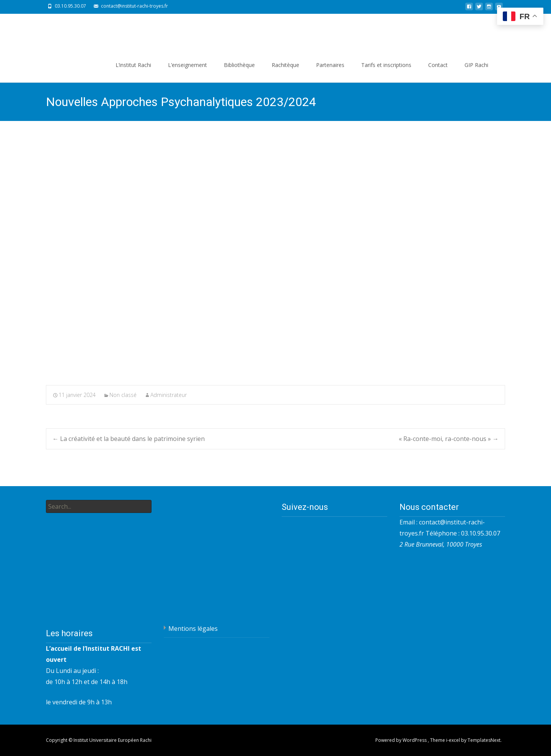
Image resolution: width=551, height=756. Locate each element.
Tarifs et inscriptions (386, 65)
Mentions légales (193, 629)
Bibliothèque (239, 65)
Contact (438, 65)
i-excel (454, 740)
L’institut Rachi (133, 65)
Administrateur (169, 395)
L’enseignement (187, 65)
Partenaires (330, 65)
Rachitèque (285, 65)
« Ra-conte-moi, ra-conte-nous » (449, 439)
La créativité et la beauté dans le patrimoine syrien (129, 439)
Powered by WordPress (402, 740)
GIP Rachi (476, 65)
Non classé (123, 395)
